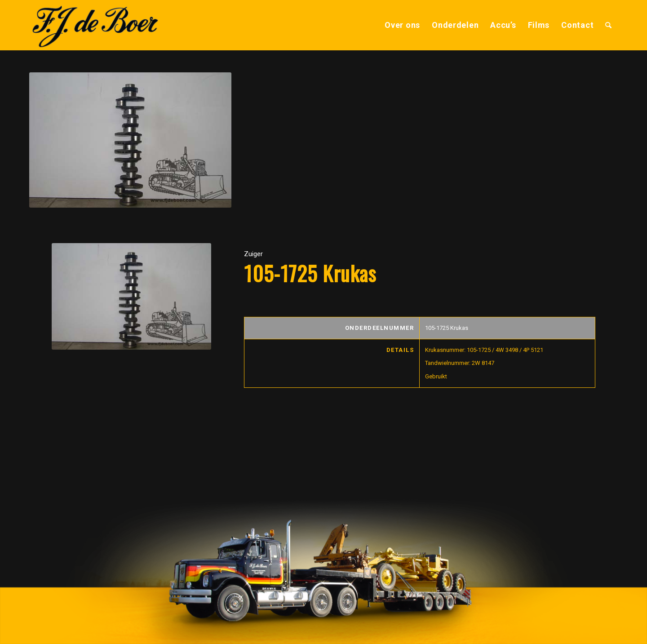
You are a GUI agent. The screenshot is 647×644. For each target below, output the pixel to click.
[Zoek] (609, 25)
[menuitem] (402, 25)
